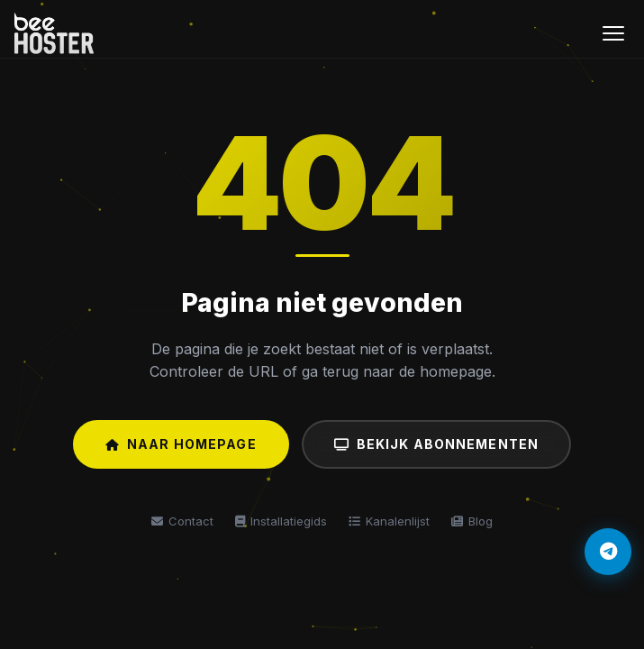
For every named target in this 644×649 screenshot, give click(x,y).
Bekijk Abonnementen (436, 444)
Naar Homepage (181, 444)
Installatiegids (281, 521)
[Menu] (613, 33)
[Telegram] (608, 552)
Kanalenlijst (389, 521)
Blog (472, 521)
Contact (182, 521)
